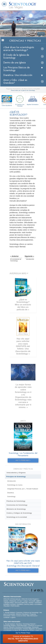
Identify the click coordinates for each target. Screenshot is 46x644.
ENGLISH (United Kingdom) (30, 599)
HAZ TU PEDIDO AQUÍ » (23, 460)
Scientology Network (29, 624)
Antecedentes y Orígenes (16, 473)
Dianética (11, 493)
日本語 (26, 601)
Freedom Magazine (29, 629)
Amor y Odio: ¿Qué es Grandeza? (15, 81)
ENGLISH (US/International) (12, 599)
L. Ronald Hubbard (9, 612)
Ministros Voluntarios (22, 614)
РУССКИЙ (32, 601)
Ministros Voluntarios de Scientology (20, 627)
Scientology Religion (10, 626)
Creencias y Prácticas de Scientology (27, 612)
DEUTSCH (18, 603)
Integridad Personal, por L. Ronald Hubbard (23, 489)
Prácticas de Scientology (16, 501)
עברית (20, 601)
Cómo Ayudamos (7, 105)
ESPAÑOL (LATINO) (10, 604)
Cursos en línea (21, 616)
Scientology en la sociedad (17, 517)
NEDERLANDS (9, 603)
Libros (13, 616)
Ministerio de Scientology (16, 509)
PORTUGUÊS (15, 606)
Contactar (7, 617)
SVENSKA (38, 603)
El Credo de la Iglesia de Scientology (16, 56)
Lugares (13, 617)
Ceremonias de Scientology (17, 505)
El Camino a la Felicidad (20, 100)
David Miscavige (22, 626)
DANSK (6, 601)
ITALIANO (7, 606)
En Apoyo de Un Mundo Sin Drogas (23, 630)
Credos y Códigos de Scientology (19, 513)
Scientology (11, 497)
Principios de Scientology (16, 477)
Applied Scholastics (33, 100)
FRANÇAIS (13, 601)
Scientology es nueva (15, 485)
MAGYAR (25, 603)
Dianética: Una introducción (18, 75)
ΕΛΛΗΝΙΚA (38, 604)
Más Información (32, 616)
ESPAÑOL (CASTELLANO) (25, 604)
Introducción (12, 481)
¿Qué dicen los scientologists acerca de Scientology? (19, 49)
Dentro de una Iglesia (14, 63)
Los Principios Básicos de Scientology (16, 69)
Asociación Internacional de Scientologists (21, 628)
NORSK (31, 603)
